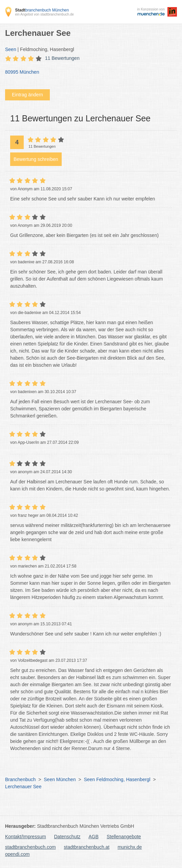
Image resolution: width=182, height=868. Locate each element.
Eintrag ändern (27, 95)
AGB (94, 837)
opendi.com (17, 854)
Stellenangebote (124, 837)
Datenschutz (67, 837)
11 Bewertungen (62, 58)
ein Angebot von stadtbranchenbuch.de (44, 14)
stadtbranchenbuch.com (30, 847)
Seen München (60, 779)
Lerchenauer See (23, 787)
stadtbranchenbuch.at (87, 847)
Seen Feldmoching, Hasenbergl (117, 779)
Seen (11, 49)
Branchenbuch (20, 779)
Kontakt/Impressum (26, 837)
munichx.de (130, 847)
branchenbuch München (42, 10)
